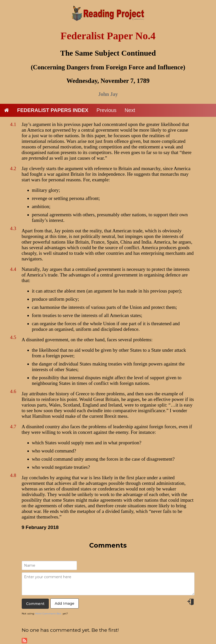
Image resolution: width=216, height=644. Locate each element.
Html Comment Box (48, 614)
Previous (107, 110)
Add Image (65, 603)
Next (130, 110)
